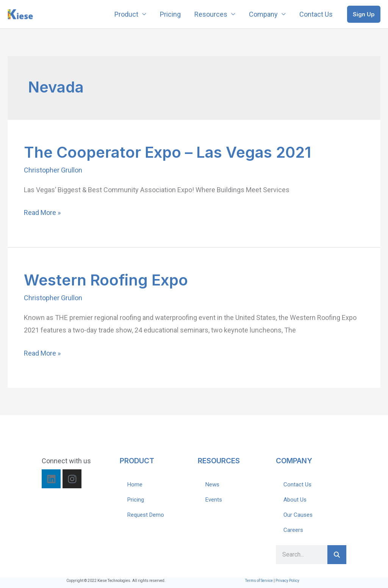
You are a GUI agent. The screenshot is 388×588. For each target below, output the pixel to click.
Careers (293, 530)
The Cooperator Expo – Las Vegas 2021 (167, 152)
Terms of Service (259, 581)
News (212, 485)
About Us (295, 500)
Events (214, 500)
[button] (364, 14)
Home (135, 485)
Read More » (42, 212)
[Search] (337, 555)
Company (263, 14)
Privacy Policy (287, 581)
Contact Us (316, 14)
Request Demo (146, 515)
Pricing (170, 14)
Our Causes (298, 515)
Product (126, 14)
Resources (211, 14)
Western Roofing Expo (106, 280)
